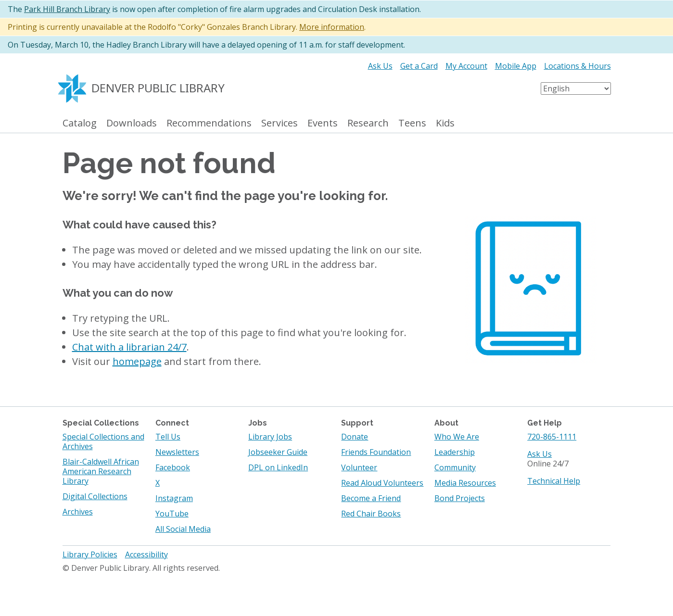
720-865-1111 (552, 437)
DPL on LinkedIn (278, 467)
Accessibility (146, 554)
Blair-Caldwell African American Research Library (101, 471)
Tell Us (168, 437)
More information (332, 27)
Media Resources (465, 483)
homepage (137, 361)
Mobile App (516, 66)
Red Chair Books (371, 514)
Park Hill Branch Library (67, 9)
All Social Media (183, 529)
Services (279, 123)
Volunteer (359, 467)
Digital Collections (95, 496)
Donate (355, 437)
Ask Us (380, 66)
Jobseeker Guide (278, 452)
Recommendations (209, 123)
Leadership (455, 452)
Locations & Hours (578, 66)
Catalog (80, 123)
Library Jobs (270, 437)
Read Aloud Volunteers (382, 483)
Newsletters (177, 452)
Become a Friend (371, 498)
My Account (466, 66)
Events (323, 123)
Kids (445, 123)
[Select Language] (576, 88)
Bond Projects (460, 498)
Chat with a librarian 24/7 (129, 347)
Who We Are (457, 437)
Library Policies (90, 554)
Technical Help (554, 481)
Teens (412, 123)
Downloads (132, 123)
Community (455, 467)
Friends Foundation (376, 452)
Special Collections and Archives (103, 441)
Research (368, 123)
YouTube (172, 514)
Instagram (174, 498)
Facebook (173, 467)
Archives (78, 512)
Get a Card (419, 66)
